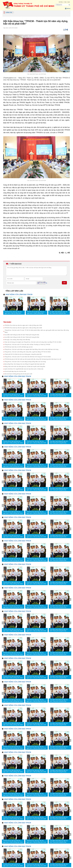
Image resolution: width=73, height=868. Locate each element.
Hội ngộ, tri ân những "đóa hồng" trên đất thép (17, 340)
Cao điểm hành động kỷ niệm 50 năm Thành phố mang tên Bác (58, 313)
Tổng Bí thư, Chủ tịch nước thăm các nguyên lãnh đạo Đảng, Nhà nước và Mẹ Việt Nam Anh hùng (31, 349)
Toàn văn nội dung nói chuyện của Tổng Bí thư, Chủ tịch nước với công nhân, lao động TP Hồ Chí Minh (33, 342)
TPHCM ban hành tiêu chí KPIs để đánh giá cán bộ (19, 347)
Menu (68, 9)
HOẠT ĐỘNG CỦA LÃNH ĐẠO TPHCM (19, 294)
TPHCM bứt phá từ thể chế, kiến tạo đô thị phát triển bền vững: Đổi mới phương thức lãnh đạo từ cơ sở (33, 359)
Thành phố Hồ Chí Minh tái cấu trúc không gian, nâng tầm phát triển (23, 354)
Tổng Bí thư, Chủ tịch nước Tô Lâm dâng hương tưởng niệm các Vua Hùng (25, 362)
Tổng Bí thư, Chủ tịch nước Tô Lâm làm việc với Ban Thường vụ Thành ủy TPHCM (27, 344)
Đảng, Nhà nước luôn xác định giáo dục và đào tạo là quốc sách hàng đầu (25, 366)
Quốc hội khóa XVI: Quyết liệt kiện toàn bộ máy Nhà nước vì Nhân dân (24, 369)
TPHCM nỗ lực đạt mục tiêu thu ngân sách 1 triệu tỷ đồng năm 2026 (13, 313)
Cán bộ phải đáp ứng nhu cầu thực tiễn (15, 371)
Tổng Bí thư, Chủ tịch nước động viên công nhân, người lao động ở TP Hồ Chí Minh (28, 352)
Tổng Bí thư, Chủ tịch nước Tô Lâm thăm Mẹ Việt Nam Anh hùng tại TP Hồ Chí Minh (28, 357)
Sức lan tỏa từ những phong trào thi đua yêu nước (18, 374)
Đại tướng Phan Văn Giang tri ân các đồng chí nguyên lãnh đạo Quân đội (25, 364)
